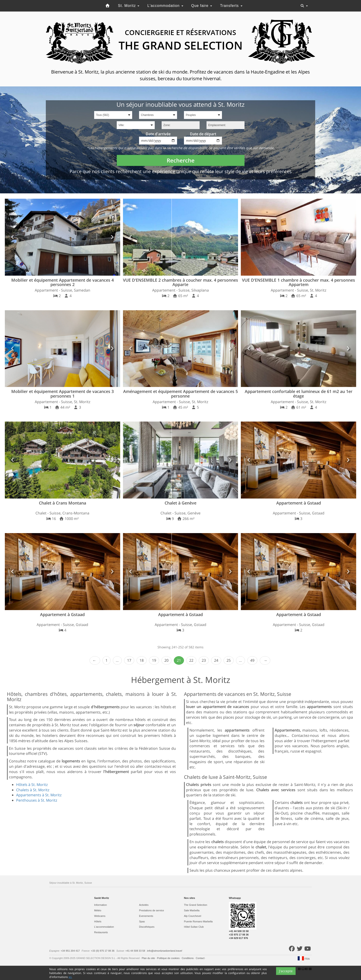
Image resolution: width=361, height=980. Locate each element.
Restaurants (101, 932)
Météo (98, 910)
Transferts (231, 6)
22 (191, 660)
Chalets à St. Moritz (33, 790)
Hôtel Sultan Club (194, 927)
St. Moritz (129, 6)
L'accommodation (165, 6)
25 (229, 660)
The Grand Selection (196, 905)
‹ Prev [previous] (95, 660)
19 (154, 660)
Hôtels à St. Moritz (32, 785)
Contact (200, 958)
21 (179, 660)
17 (129, 660)
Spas (142, 921)
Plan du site (149, 958)
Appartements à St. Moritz (39, 795)
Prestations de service (151, 910)
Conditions (188, 958)
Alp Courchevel (193, 916)
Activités (144, 905)
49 (252, 660)
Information (100, 905)
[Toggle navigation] (304, 6)
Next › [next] (265, 660)
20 (166, 660)
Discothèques (147, 927)
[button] (13, 237)
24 (216, 660)
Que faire (202, 6)
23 (204, 660)
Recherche (181, 160)
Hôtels (98, 921)
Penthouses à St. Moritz (37, 800)
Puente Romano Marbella (198, 921)
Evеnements (146, 916)
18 (142, 660)
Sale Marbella (192, 910)
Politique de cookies (169, 958)
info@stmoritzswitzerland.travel (164, 951)
